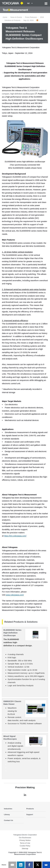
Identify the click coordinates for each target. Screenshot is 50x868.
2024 (42, 17)
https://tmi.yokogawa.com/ (15, 536)
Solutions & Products (12, 20)
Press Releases (31, 17)
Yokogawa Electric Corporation (25, 835)
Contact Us (9, 820)
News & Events (16, 17)
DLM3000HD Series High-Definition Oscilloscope (12, 633)
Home (5, 17)
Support (30, 815)
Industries (8, 809)
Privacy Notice (25, 840)
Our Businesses (25, 838)
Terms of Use (25, 843)
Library (7, 815)
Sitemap (25, 848)
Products (30, 809)
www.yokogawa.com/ (15, 595)
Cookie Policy (25, 846)
